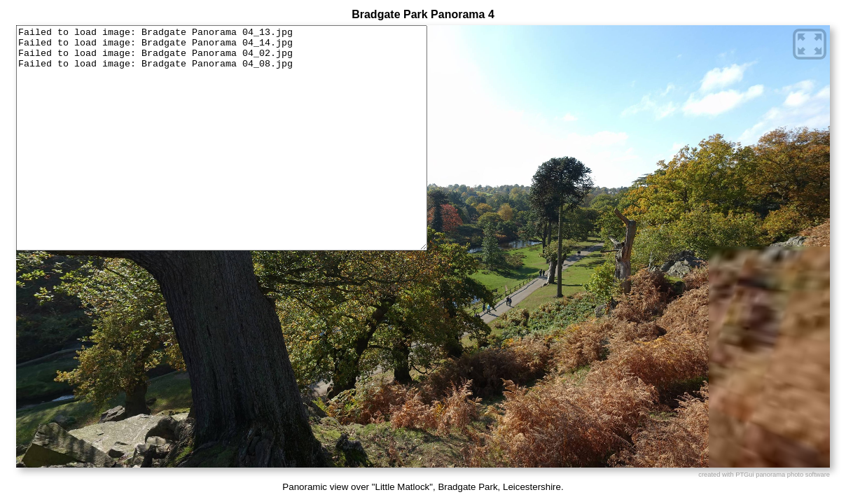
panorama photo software (793, 475)
